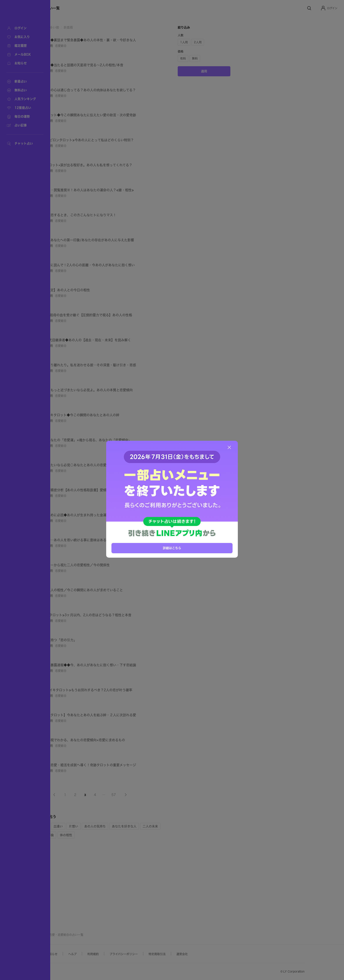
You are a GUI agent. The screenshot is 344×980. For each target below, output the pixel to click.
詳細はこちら (172, 548)
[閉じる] (229, 447)
